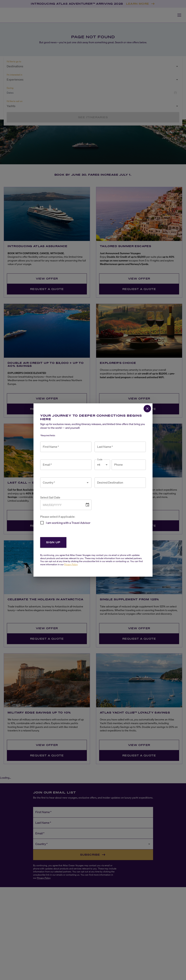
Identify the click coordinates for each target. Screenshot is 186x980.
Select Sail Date (50, 497)
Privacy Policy (71, 564)
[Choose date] (87, 505)
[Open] (88, 483)
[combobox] (63, 483)
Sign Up (53, 542)
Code (100, 459)
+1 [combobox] (99, 465)
